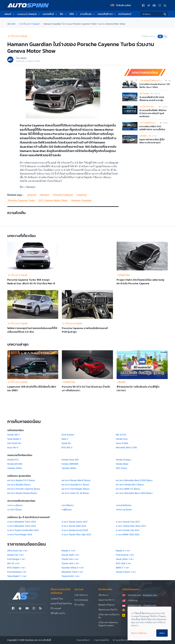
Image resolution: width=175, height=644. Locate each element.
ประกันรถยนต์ (125, 14)
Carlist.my (133, 600)
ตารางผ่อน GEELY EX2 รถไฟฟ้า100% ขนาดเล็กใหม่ (152, 128)
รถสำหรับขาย (81, 595)
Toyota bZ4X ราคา (71, 576)
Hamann (45, 195)
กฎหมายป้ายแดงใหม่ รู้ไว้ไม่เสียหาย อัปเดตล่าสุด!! (152, 141)
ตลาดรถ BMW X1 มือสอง (128, 489)
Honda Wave (122, 464)
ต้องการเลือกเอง (139, 633)
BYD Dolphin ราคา (16, 568)
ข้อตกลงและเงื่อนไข (108, 610)
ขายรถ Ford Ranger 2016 (20, 534)
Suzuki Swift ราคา (70, 555)
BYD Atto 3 (67, 447)
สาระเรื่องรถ (88, 14)
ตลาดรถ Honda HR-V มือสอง (130, 485)
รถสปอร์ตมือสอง (124, 505)
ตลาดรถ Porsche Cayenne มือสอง (24, 489)
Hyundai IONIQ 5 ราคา (73, 568)
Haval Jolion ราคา (125, 559)
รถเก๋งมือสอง (68, 505)
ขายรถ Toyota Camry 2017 (75, 522)
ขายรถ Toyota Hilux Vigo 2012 (76, 534)
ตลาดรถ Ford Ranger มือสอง (75, 489)
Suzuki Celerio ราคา (126, 572)
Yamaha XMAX (15, 468)
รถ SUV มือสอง (15, 510)
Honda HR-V (13, 435)
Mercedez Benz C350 (126, 447)
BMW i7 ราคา (123, 568)
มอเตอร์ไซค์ (50, 14)
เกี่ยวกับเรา (104, 595)
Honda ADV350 (15, 464)
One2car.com (134, 595)
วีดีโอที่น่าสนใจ (58, 613)
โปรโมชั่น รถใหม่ (121, 5)
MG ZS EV (121, 435)
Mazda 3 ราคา (123, 551)
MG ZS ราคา (14, 563)
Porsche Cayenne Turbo (21, 201)
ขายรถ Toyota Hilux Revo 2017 (131, 526)
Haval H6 (66, 443)
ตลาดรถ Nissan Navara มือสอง (22, 493)
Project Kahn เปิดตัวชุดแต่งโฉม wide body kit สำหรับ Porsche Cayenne (141, 282)
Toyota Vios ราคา (70, 559)
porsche (32, 195)
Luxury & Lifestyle (29, 14)
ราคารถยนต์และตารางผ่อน (149, 123)
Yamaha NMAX (69, 468)
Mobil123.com (135, 605)
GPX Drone (121, 468)
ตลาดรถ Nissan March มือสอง (76, 480)
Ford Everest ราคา (125, 555)
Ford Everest (68, 435)
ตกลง (162, 633)
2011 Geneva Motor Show (53, 201)
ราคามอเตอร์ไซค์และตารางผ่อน (152, 80)
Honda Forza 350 (70, 460)
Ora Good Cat (14, 443)
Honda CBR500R (70, 464)
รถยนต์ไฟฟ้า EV (107, 14)
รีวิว (63, 14)
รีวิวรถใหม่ (79, 605)
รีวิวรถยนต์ (56, 608)
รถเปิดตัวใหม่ (124, 275)
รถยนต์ (10, 14)
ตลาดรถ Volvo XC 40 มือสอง (75, 493)
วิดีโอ (74, 14)
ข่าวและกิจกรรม (121, 640)
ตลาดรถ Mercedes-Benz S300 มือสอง (134, 493)
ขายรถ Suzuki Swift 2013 (74, 526)
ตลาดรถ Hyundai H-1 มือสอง (75, 485)
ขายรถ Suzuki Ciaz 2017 (128, 522)
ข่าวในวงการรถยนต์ (18, 36)
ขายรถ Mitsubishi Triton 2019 (22, 522)
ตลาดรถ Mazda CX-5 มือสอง (21, 480)
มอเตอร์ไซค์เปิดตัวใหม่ (61, 604)
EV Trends (144, 94)
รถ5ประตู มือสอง (124, 510)
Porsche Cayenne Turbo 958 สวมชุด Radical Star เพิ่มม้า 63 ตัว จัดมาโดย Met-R (31, 282)
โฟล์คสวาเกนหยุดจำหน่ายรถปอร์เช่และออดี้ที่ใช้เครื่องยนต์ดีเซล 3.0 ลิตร (32, 330)
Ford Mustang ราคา (17, 572)
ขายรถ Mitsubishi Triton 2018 (22, 526)
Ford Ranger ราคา (16, 559)
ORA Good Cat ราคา (17, 551)
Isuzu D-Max (122, 443)
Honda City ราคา (16, 555)
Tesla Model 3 (14, 439)
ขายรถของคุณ (81, 600)
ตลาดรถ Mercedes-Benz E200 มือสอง (134, 480)
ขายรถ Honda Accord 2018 (75, 530)
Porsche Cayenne (63, 195)
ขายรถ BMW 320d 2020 (128, 534)
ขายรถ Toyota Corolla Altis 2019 (23, 530)
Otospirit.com (150, 605)
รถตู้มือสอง (67, 510)
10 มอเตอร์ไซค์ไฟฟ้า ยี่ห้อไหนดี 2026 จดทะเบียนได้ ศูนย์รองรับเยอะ (153, 113)
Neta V (65, 439)
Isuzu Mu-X (13, 447)
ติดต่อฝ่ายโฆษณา (107, 605)
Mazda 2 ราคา (69, 551)
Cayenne (82, 195)
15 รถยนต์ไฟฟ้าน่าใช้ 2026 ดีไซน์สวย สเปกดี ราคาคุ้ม (152, 99)
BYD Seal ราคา (123, 563)
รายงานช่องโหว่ (101, 640)
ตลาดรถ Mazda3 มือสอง (19, 485)
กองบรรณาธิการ (106, 600)
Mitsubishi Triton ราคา (72, 572)
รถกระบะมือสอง (15, 505)
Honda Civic (122, 439)
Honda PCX (13, 460)
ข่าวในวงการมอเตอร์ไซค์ (148, 107)
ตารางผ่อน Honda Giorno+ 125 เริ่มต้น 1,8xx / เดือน (155, 86)
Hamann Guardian (81, 201)
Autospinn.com (150, 595)
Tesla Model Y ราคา (17, 576)
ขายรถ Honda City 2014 (128, 530)
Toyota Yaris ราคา (70, 563)
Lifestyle (143, 136)
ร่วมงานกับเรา (83, 640)
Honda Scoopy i (124, 460)
